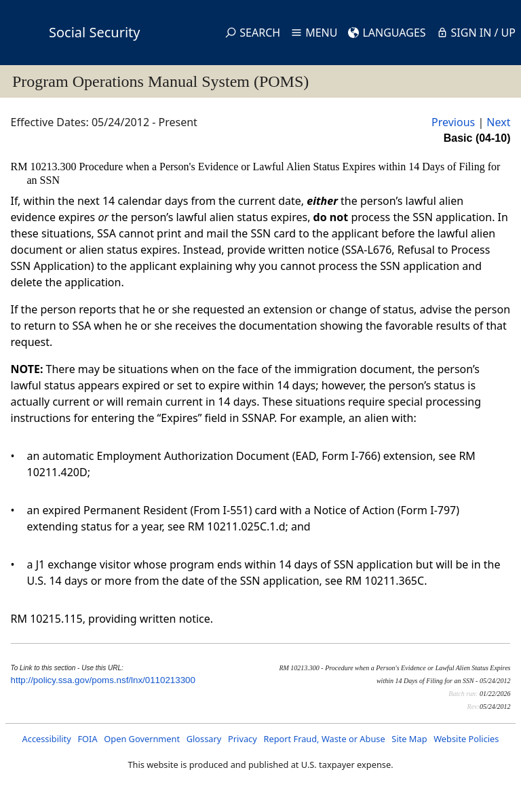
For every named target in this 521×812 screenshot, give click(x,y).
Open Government (142, 739)
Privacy (243, 739)
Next (498, 122)
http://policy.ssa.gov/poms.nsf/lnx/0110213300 (103, 680)
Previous (453, 122)
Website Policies (466, 739)
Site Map (409, 739)
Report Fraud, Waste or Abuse (324, 739)
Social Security (94, 32)
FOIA (87, 739)
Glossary (204, 739)
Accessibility (47, 739)
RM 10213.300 (45, 167)
